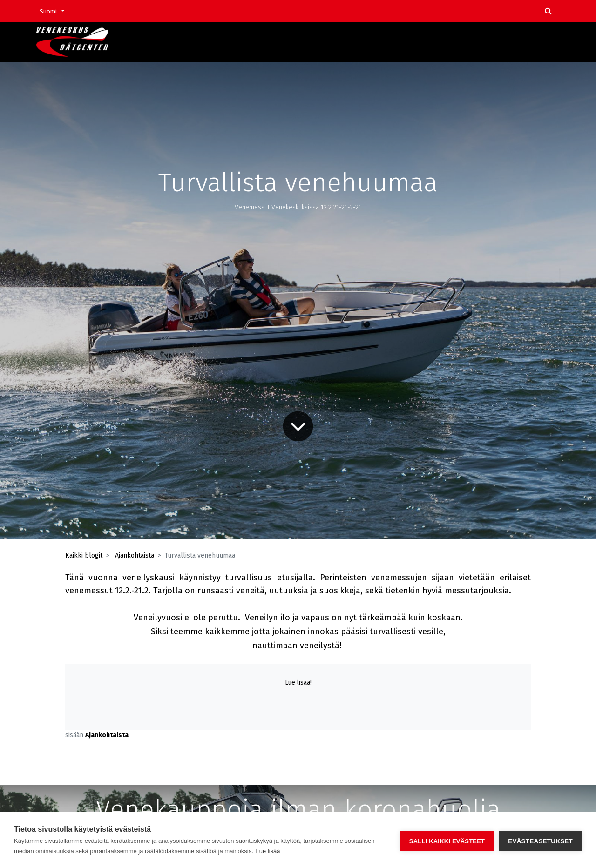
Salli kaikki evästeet (447, 840)
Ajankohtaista (135, 555)
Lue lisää (268, 851)
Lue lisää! (298, 683)
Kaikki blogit (84, 555)
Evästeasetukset (540, 840)
